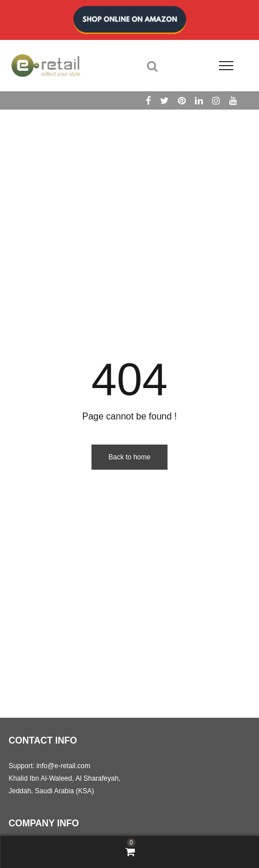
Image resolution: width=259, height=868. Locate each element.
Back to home (129, 457)
